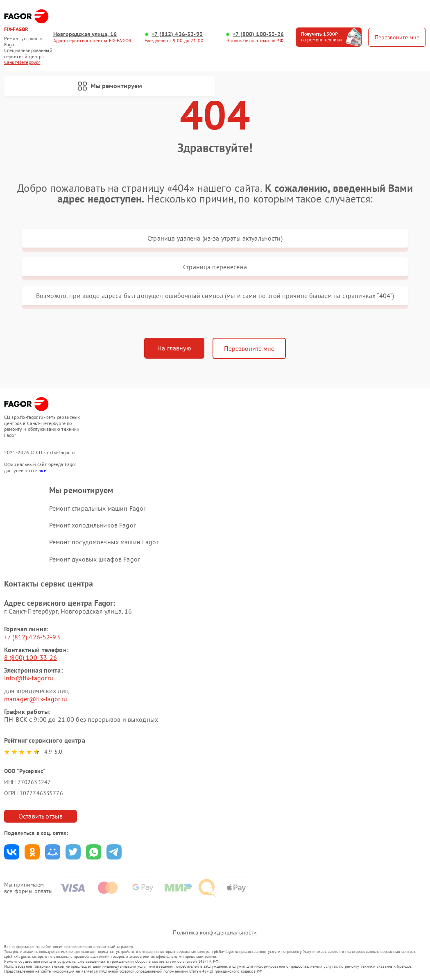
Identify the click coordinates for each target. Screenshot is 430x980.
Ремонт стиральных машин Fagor (97, 508)
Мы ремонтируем (110, 86)
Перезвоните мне (249, 348)
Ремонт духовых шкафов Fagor (94, 559)
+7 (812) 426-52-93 (177, 34)
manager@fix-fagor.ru (36, 699)
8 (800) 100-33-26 (31, 657)
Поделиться (12, 852)
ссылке (39, 470)
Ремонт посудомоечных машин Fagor (104, 542)
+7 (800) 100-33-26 (258, 34)
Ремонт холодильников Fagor (92, 525)
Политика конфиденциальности (215, 932)
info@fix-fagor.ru (29, 678)
